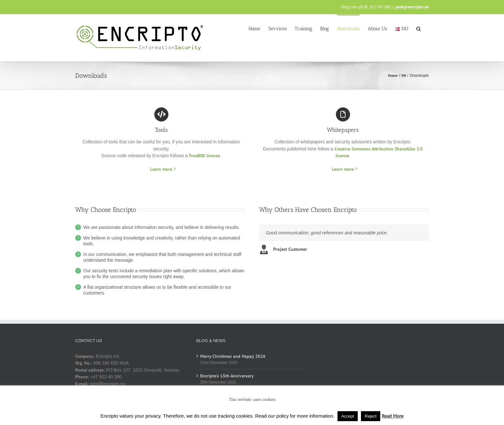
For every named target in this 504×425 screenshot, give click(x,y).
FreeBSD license (204, 156)
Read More (393, 416)
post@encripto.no (412, 7)
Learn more (161, 169)
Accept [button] (348, 416)
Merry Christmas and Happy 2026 (233, 356)
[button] (419, 28)
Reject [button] (371, 416)
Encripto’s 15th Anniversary (227, 376)
